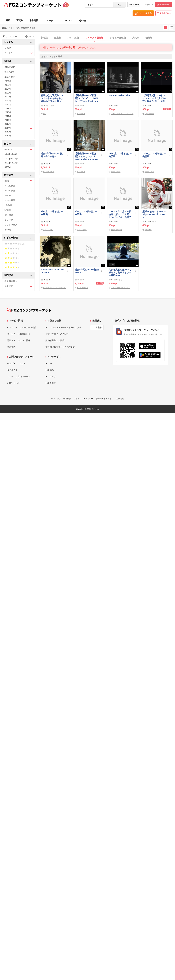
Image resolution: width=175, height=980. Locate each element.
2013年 (8, 132)
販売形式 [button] (18, 276)
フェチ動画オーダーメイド (120, 288)
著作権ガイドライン (105, 399)
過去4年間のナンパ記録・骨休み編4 (52, 155)
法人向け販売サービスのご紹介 (60, 347)
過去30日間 (10, 77)
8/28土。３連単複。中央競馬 (86, 213)
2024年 (8, 89)
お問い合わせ (13, 383)
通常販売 (19, 286)
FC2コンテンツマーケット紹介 (22, 327)
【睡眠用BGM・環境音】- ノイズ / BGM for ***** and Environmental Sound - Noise (87, 98)
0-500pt (19, 149)
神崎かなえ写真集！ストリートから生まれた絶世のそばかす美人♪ (52, 98)
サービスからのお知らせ (19, 334)
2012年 (8, 136)
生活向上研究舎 (116, 230)
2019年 (8, 108)
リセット (30, 37)
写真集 (20, 20)
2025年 (8, 85)
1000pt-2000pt (11, 158)
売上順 (58, 38)
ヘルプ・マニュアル (17, 363)
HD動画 (8, 205)
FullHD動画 (10, 200)
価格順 (149, 38)
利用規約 (11, 347)
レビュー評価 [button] (18, 238)
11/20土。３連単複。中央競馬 (120, 155)
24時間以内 (10, 67)
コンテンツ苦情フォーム (19, 376)
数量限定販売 (11, 281)
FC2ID (49, 363)
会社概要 (67, 399)
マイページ (134, 5)
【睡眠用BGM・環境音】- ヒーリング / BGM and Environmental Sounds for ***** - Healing (87, 157)
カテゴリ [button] (18, 175)
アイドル (19, 53)
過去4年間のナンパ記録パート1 (87, 271)
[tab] (107, 38)
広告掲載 (120, 399)
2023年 (8, 93)
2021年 (8, 101)
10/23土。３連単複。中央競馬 (154, 155)
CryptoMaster (149, 114)
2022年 (8, 97)
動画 (8, 20)
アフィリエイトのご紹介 (57, 334)
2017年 (8, 116)
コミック (49, 20)
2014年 (19, 128)
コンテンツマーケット (40, 5)
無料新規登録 (163, 5)
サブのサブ (81, 114)
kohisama (148, 230)
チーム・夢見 (116, 172)
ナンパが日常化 (49, 172)
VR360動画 (10, 191)
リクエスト (12, 370)
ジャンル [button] (18, 42)
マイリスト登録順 (94, 38)
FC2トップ (56, 399)
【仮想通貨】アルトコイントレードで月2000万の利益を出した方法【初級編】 (154, 98)
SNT (45, 114)
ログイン (149, 5)
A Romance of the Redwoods (52, 271)
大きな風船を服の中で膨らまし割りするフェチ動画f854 (120, 273)
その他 (82, 20)
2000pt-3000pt (11, 163)
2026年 (8, 81)
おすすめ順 (73, 38)
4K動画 (8, 195)
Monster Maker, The (119, 95)
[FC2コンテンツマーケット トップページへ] (29, 310)
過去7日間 (9, 72)
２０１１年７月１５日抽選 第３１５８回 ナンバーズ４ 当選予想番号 (120, 214)
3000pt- (8, 167)
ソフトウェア (66, 20)
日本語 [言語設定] (99, 328)
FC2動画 (50, 370)
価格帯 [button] (18, 144)
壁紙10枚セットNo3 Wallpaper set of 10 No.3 (154, 214)
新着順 (44, 38)
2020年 (8, 104)
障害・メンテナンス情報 (19, 340)
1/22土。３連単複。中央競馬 (52, 213)
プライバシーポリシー (83, 399)
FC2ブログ (51, 383)
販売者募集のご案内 (55, 340)
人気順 (136, 38)
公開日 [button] (18, 61)
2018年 (8, 112)
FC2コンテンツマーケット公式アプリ (63, 327)
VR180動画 (10, 186)
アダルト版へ (164, 13)
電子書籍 (34, 20)
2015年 (8, 124)
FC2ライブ (51, 376)
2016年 (8, 120)
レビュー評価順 (118, 38)
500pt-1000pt (11, 154)
